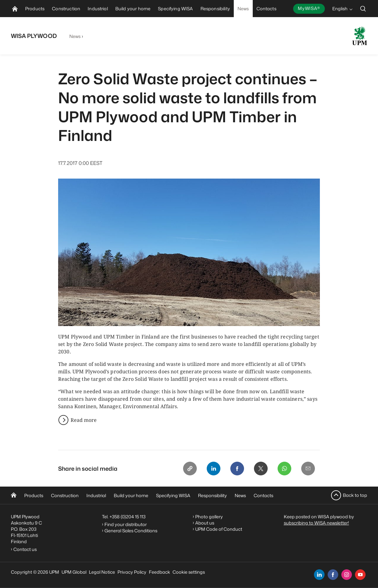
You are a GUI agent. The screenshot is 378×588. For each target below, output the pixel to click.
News (75, 36)
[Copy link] (190, 469)
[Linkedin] (214, 469)
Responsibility (212, 495)
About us (205, 523)
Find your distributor (126, 524)
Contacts (263, 495)
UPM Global (74, 572)
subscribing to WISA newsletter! (316, 523)
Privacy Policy (132, 572)
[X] (261, 469)
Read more (84, 420)
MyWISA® (309, 8)
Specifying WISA (173, 495)
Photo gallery (209, 517)
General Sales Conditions (131, 531)
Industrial (96, 495)
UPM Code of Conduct (219, 529)
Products (34, 495)
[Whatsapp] (284, 469)
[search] (363, 9)
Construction (65, 495)
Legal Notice (102, 572)
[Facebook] (237, 469)
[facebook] (333, 575)
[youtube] (360, 575)
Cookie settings (189, 572)
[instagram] (347, 575)
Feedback (159, 572)
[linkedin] (319, 575)
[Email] (308, 469)
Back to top (355, 495)
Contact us (26, 549)
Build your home (131, 495)
